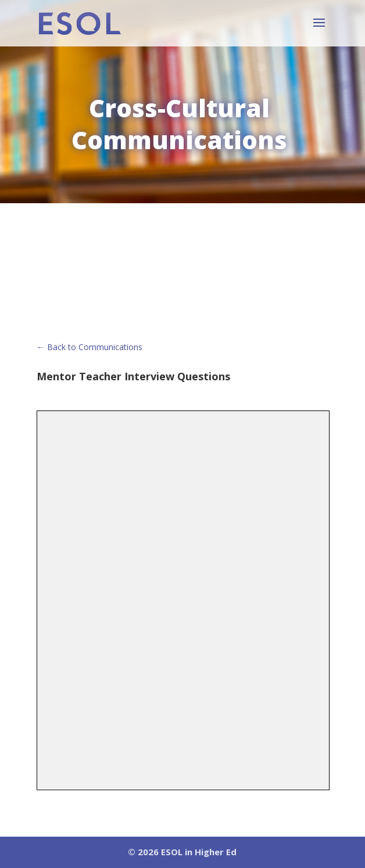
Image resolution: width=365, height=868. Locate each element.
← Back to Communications (90, 347)
